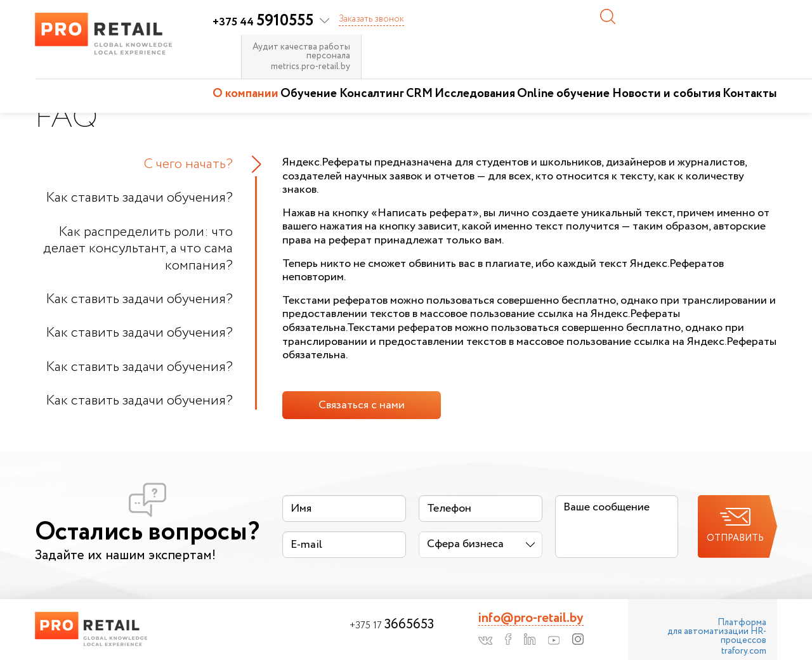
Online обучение (563, 94)
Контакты (750, 94)
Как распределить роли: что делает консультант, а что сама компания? (138, 249)
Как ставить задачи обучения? (139, 198)
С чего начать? (188, 164)
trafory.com (744, 651)
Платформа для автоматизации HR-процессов (717, 631)
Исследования (475, 94)
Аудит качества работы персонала (301, 51)
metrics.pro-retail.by (311, 67)
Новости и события (666, 94)
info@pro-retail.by (531, 619)
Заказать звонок (371, 19)
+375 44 (263, 22)
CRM (419, 94)
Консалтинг (372, 94)
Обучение (309, 94)
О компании (246, 94)
